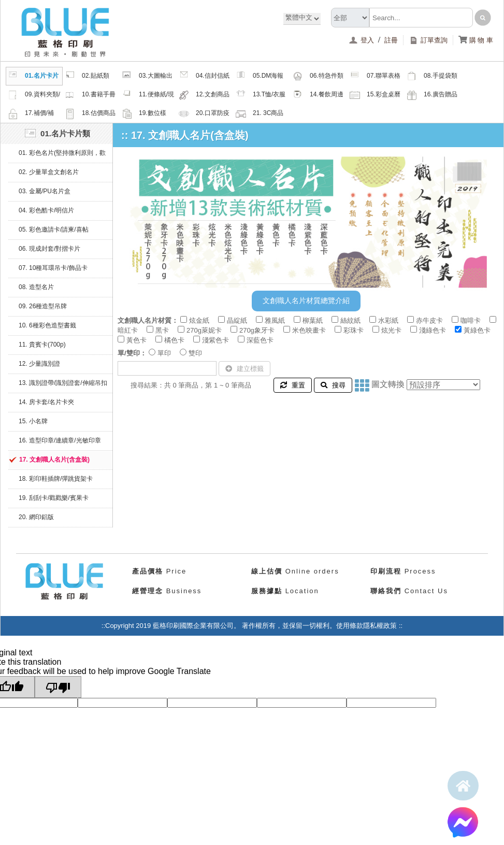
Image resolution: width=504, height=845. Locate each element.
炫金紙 (199, 320)
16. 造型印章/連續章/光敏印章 (60, 440)
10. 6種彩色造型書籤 (47, 325)
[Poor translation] (58, 687)
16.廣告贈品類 (432, 96)
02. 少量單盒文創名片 (49, 172)
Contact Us (409, 591)
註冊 (391, 40)
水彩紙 (388, 320)
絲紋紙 (350, 320)
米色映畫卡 (309, 330)
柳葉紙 (313, 320)
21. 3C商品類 (260, 114)
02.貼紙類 (87, 76)
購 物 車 (476, 40)
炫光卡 (391, 330)
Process (403, 571)
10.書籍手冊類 (90, 96)
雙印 (195, 353)
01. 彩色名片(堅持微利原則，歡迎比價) (62, 156)
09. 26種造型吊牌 (43, 306)
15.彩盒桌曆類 (375, 96)
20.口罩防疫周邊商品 (204, 114)
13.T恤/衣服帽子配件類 (261, 96)
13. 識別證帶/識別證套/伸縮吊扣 (63, 383)
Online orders (295, 571)
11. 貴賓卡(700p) (42, 345)
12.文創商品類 (204, 96)
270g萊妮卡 (204, 330)
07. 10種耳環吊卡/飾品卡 (53, 268)
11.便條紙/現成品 (148, 96)
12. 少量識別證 (39, 364)
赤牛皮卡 (429, 320)
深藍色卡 (260, 340)
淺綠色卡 (433, 330)
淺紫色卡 (215, 340)
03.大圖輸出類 (147, 77)
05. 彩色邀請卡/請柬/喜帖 (54, 230)
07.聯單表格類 (375, 77)
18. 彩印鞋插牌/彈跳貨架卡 (56, 479)
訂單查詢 (428, 40)
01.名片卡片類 (33, 77)
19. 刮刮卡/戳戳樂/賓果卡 (54, 498)
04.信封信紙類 (204, 77)
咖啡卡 (471, 320)
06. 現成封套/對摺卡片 (49, 249)
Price (159, 571)
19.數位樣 (144, 113)
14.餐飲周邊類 (318, 96)
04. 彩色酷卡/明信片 (46, 210)
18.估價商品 (90, 113)
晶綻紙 (237, 320)
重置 (293, 385)
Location (285, 591)
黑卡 (162, 330)
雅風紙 (275, 320)
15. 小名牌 (33, 421)
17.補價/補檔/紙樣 (31, 114)
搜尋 (333, 385)
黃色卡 (136, 340)
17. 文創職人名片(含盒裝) (54, 460)
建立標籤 (244, 369)
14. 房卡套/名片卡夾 (46, 402)
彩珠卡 (354, 330)
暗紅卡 (128, 330)
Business (167, 591)
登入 (362, 40)
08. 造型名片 (36, 287)
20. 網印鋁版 (36, 517)
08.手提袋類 (432, 76)
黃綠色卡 (477, 330)
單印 (164, 353)
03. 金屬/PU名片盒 (45, 191)
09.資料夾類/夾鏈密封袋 (34, 96)
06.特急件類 (318, 76)
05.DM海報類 (260, 77)
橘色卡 (174, 340)
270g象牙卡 (257, 330)
